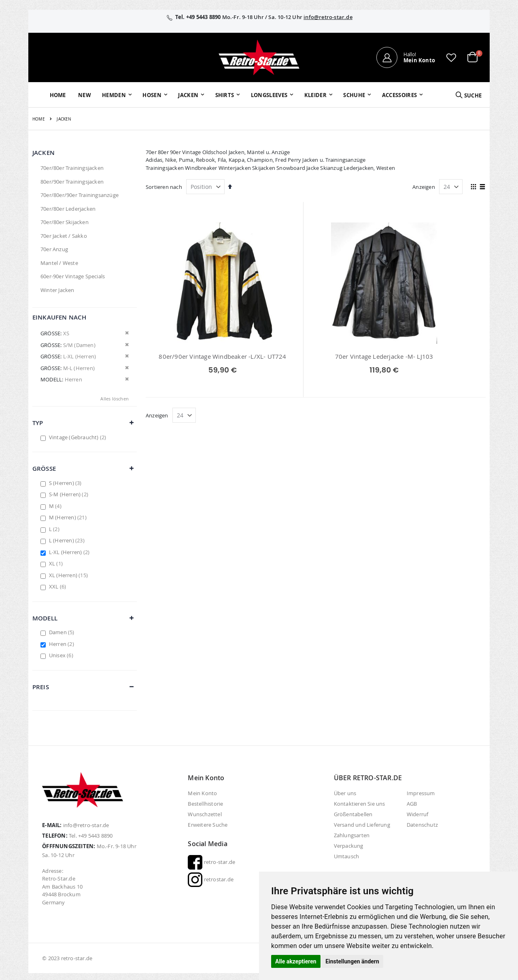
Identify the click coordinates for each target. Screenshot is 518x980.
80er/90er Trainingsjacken (72, 182)
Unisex (62, 655)
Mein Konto (202, 793)
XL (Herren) (69, 575)
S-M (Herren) (70, 494)
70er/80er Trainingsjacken (72, 168)
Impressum (421, 793)
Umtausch (347, 856)
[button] (451, 57)
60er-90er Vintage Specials (73, 276)
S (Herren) (66, 483)
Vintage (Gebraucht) (79, 437)
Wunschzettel (205, 814)
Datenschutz (422, 825)
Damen (63, 632)
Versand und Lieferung (362, 825)
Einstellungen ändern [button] (352, 961)
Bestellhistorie (205, 804)
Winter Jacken (57, 290)
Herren (63, 644)
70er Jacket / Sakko (64, 236)
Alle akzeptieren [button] (296, 961)
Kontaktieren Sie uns (360, 804)
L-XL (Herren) (70, 552)
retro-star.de (211, 862)
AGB (412, 804)
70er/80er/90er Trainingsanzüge (80, 195)
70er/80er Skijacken (65, 222)
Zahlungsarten (352, 835)
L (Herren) (68, 540)
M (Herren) (69, 517)
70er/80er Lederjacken (68, 209)
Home (39, 119)
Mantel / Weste (59, 263)
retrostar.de (211, 879)
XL (57, 563)
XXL (58, 586)
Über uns (345, 793)
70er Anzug (54, 249)
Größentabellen (353, 814)
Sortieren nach (164, 187)
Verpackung (349, 846)
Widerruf (418, 814)
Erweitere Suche (208, 825)
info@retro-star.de (328, 17)
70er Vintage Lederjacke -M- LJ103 (316, 356)
